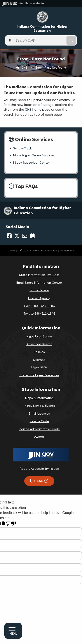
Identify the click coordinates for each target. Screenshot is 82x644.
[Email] (25, 236)
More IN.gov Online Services (34, 155)
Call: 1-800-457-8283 (39, 306)
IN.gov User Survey (39, 336)
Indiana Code (39, 421)
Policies (39, 352)
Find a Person (39, 290)
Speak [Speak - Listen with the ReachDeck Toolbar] (38, 481)
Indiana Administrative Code (39, 429)
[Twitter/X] (17, 236)
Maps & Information (39, 398)
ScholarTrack (22, 148)
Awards (39, 437)
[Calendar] (32, 236)
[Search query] (39, 40)
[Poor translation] (11, 524)
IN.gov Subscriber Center (31, 163)
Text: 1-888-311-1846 (39, 314)
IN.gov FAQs (39, 367)
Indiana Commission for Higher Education (42, 29)
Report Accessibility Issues (39, 469)
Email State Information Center (39, 283)
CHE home (33, 109)
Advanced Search (39, 344)
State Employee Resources (39, 375)
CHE (24, 68)
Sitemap (39, 360)
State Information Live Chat (39, 275)
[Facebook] (9, 236)
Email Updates (39, 414)
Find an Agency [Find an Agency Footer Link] (39, 298)
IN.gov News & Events (39, 406)
